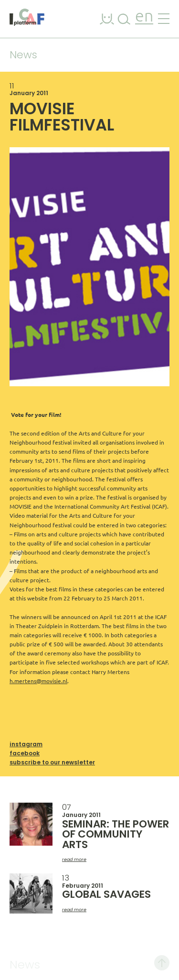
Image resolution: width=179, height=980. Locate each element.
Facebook (25, 753)
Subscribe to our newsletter (52, 762)
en (144, 17)
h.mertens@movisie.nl (38, 681)
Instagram (26, 744)
